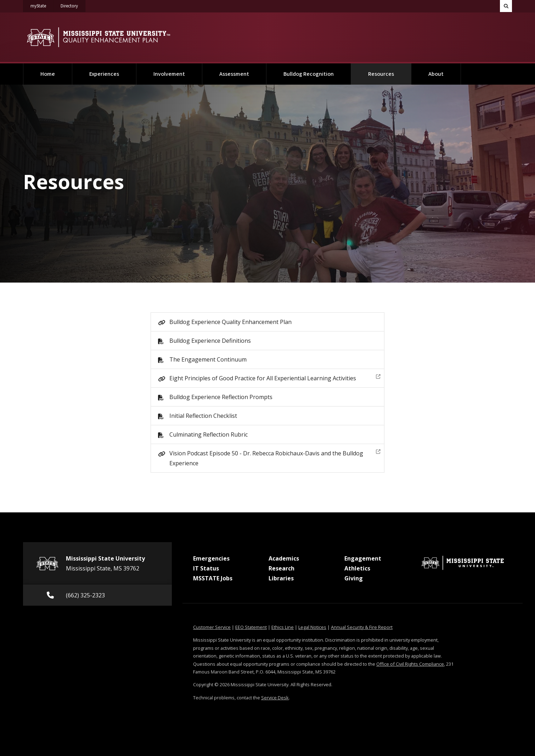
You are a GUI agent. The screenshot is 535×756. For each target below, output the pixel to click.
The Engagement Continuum (208, 359)
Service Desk (275, 698)
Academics (284, 558)
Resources (390, 71)
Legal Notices (312, 627)
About (436, 74)
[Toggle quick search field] (506, 6)
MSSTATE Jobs (213, 578)
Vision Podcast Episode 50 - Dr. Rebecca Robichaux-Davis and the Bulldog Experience (275, 457)
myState (42, 5)
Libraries (281, 578)
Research (281, 568)
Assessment (234, 74)
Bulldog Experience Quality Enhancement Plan (230, 322)
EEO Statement (251, 627)
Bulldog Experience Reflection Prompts (221, 397)
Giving (354, 578)
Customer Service (212, 627)
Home (48, 74)
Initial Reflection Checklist (203, 416)
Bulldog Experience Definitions (210, 341)
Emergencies (211, 558)
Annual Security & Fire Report (362, 627)
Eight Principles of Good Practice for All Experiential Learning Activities (275, 377)
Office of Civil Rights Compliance (410, 664)
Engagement (363, 558)
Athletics (357, 568)
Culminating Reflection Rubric (209, 434)
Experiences (104, 74)
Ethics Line (283, 627)
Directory (73, 5)
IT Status (206, 568)
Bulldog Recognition (309, 74)
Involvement (169, 74)
